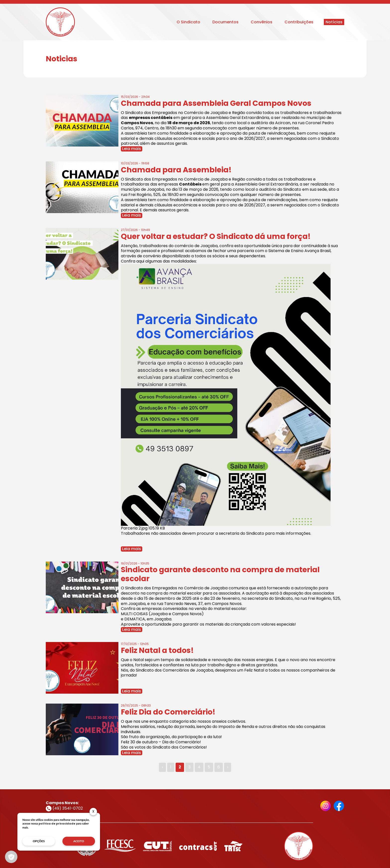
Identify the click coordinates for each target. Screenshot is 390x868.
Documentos (225, 22)
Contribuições (299, 22)
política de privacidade (57, 824)
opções (39, 841)
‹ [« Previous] (162, 767)
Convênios (262, 22)
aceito (79, 841)
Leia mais (132, 149)
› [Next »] (228, 767)
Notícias (334, 22)
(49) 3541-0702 (64, 808)
